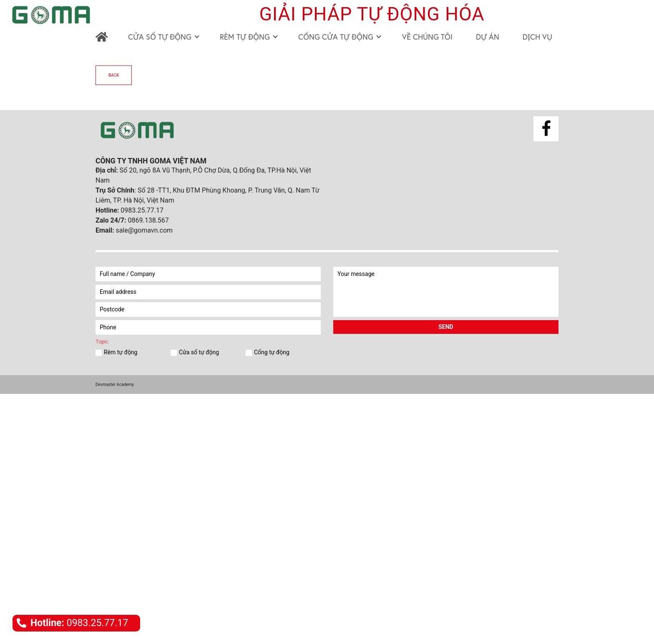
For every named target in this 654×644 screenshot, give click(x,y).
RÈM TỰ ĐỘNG (249, 37)
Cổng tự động (270, 352)
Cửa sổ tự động (197, 352)
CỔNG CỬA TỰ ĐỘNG (340, 37)
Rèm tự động (119, 352)
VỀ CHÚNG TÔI (427, 37)
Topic (102, 342)
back (114, 75)
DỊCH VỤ (537, 37)
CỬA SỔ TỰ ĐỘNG (164, 37)
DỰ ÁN (488, 37)
